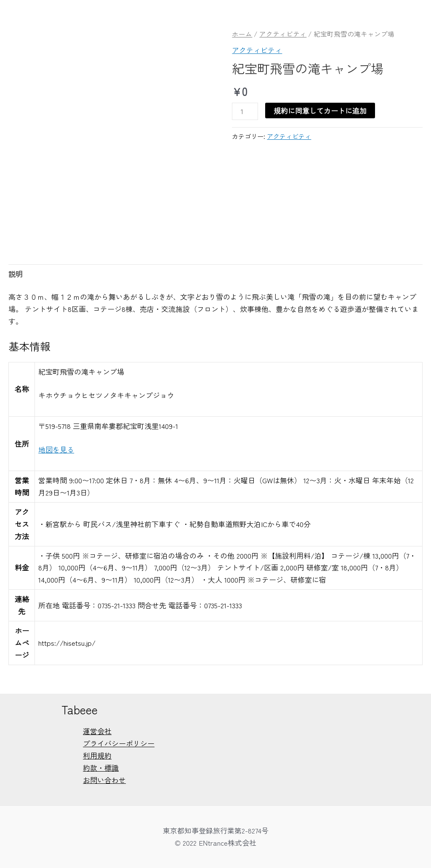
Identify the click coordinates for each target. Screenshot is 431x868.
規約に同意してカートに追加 (320, 110)
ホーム (242, 34)
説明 (16, 274)
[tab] (16, 274)
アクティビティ (283, 34)
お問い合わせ (104, 780)
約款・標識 (101, 768)
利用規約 (97, 755)
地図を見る (56, 449)
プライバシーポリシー (119, 743)
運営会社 (97, 731)
